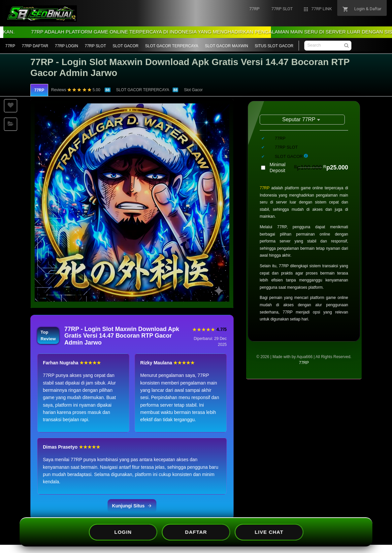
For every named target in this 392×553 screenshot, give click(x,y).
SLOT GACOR (125, 46)
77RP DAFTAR (35, 46)
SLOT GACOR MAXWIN (227, 46)
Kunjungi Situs (132, 506)
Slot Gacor (193, 90)
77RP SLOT (95, 46)
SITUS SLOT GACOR (274, 46)
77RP (10, 46)
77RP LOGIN (66, 46)
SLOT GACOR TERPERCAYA (172, 46)
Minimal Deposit (309, 167)
